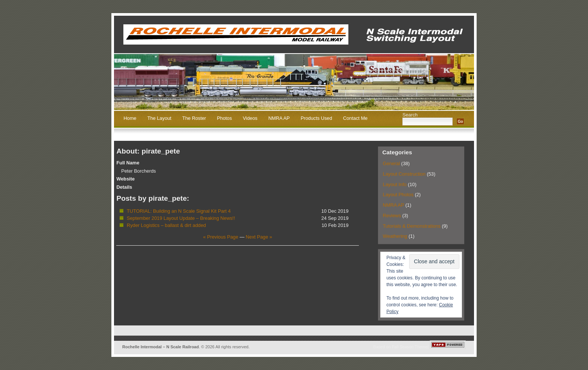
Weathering (395, 236)
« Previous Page (220, 237)
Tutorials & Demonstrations (412, 226)
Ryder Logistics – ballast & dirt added (166, 225)
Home (130, 119)
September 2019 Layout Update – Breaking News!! (181, 218)
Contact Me (355, 119)
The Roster (194, 119)
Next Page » (259, 237)
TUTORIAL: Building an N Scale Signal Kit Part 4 (179, 211)
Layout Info (395, 184)
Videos (250, 119)
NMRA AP (279, 119)
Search (410, 115)
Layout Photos (398, 195)
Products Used (316, 119)
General (391, 163)
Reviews (392, 216)
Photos (225, 119)
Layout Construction (404, 174)
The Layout (159, 119)
